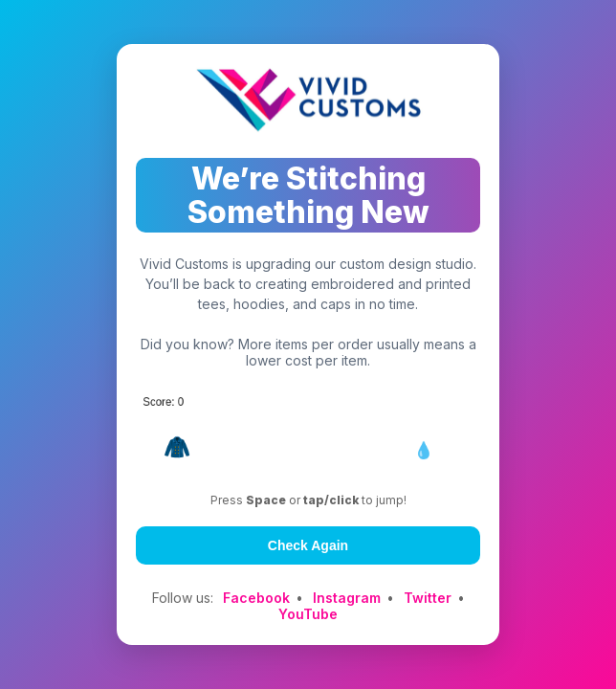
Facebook (256, 598)
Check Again (308, 545)
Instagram (347, 598)
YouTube (308, 614)
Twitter (428, 598)
